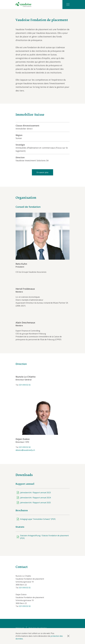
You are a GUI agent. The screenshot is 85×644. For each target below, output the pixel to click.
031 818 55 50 (25, 447)
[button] (68, 636)
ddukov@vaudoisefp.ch (25, 450)
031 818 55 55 (25, 385)
